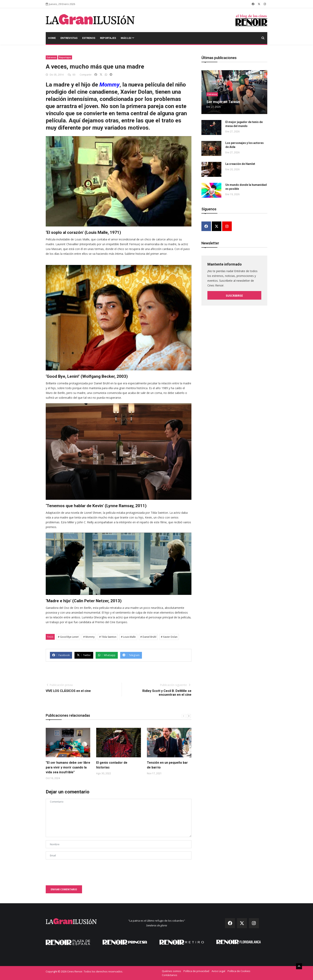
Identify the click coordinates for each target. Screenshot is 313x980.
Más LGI (127, 38)
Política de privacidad (196, 971)
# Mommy (89, 637)
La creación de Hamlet (240, 164)
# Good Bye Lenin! (68, 637)
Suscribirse (234, 295)
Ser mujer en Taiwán (223, 102)
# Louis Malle (128, 637)
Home (52, 38)
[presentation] (76, 870)
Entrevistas (69, 38)
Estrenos (89, 38)
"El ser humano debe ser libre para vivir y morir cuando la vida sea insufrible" (68, 767)
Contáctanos (170, 975)
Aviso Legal (218, 971)
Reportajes (108, 38)
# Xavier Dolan (169, 637)
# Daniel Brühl (148, 637)
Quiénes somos (171, 971)
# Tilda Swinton (108, 637)
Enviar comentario (64, 889)
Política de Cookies (239, 971)
